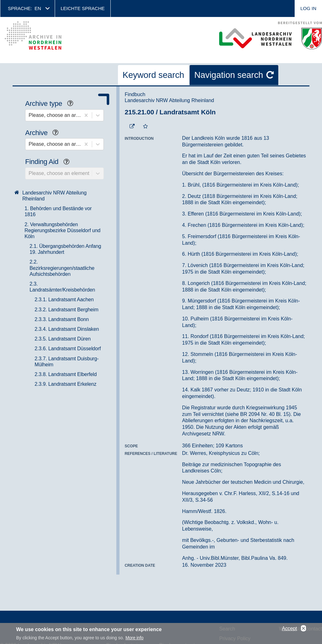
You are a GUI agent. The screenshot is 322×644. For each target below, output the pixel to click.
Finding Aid (50, 162)
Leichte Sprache (83, 8)
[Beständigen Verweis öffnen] (132, 127)
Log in (308, 8)
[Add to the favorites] (145, 127)
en (38, 8)
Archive (44, 133)
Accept (289, 628)
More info (134, 638)
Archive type (52, 104)
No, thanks (303, 629)
